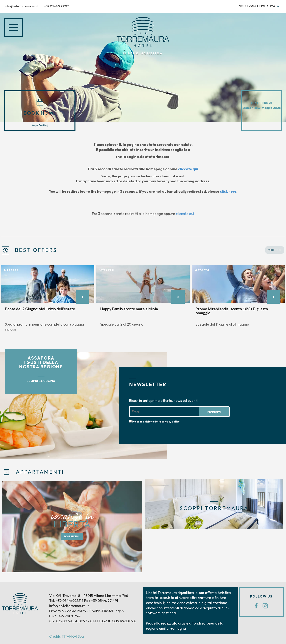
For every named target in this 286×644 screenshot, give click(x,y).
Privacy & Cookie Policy (68, 611)
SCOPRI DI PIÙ (72, 536)
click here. (229, 191)
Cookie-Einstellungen (107, 611)
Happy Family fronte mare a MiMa (129, 309)
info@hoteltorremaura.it (21, 6)
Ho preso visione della (156, 422)
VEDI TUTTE (275, 250)
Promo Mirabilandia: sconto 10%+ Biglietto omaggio (232, 311)
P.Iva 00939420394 (65, 616)
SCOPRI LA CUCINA (41, 381)
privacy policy (171, 422)
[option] (48, 300)
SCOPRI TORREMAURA (214, 508)
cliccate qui (188, 169)
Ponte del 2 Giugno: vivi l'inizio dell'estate (40, 309)
